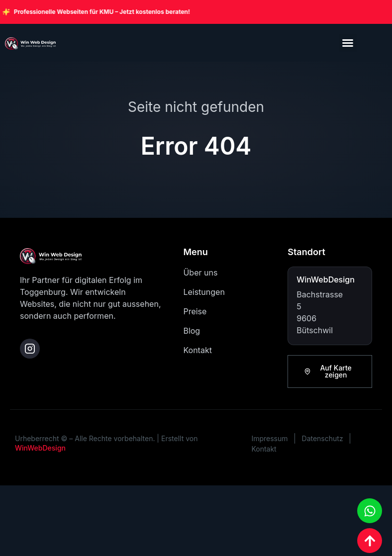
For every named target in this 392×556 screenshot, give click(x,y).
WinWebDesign (40, 448)
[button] (348, 43)
